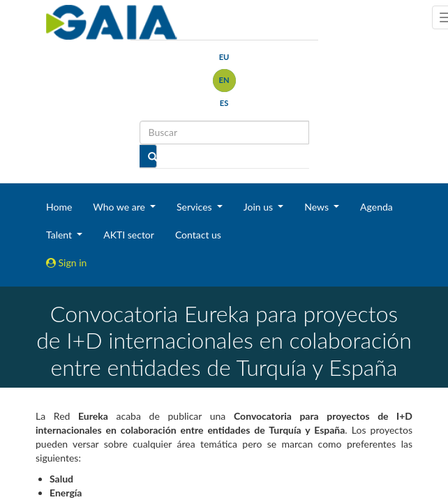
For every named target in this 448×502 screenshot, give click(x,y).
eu (224, 57)
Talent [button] (60, 235)
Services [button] (195, 207)
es (224, 103)
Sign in (66, 263)
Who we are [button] (120, 207)
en (224, 80)
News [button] (318, 207)
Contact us (198, 235)
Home (59, 207)
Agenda (376, 207)
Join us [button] (260, 207)
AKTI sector (129, 235)
